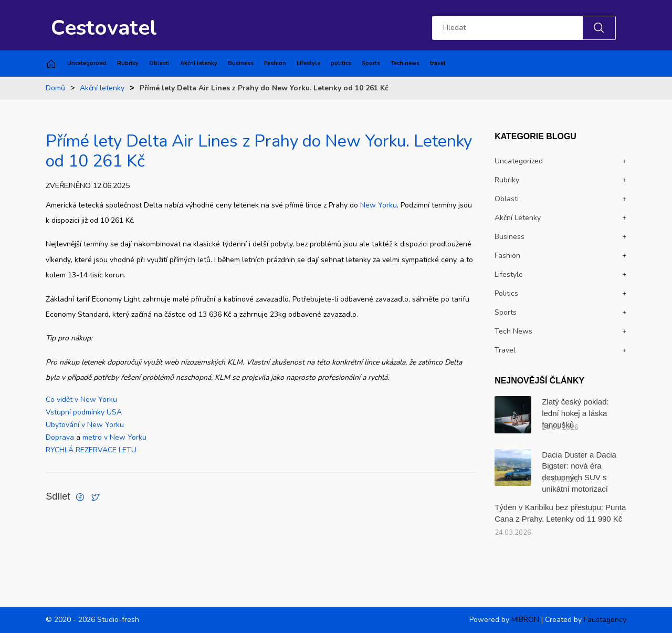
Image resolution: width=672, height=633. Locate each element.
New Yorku (379, 205)
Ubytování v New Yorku (85, 425)
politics (341, 63)
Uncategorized (87, 63)
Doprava (61, 437)
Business (241, 63)
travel (438, 63)
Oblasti (159, 63)
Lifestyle (308, 63)
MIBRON (525, 620)
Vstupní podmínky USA (84, 412)
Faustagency (605, 620)
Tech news (405, 63)
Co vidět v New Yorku (81, 399)
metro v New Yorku (114, 437)
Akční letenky (199, 63)
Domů (55, 88)
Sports (371, 63)
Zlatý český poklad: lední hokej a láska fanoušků (575, 413)
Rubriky (128, 63)
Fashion (275, 63)
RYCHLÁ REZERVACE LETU (91, 450)
